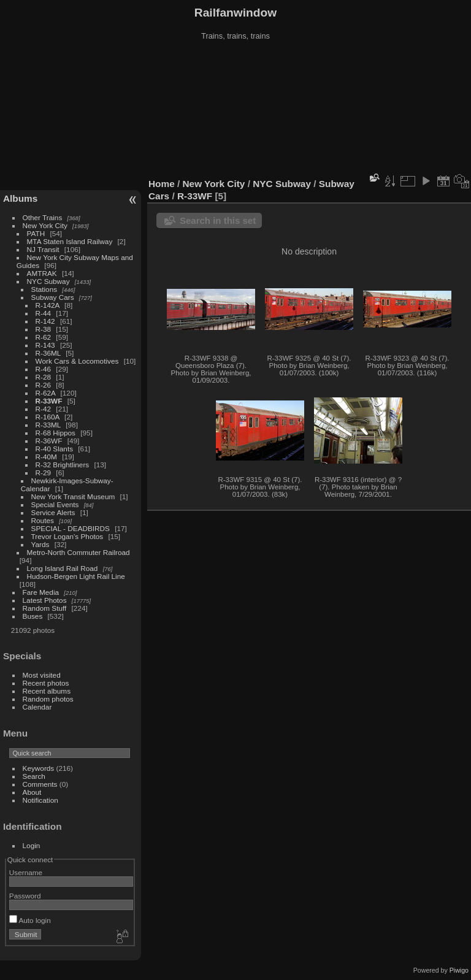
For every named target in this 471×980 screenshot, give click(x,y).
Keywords (39, 768)
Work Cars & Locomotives (77, 361)
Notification (40, 800)
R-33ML (48, 425)
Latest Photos (45, 600)
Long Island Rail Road (63, 568)
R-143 (45, 345)
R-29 (44, 473)
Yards (40, 544)
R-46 (44, 369)
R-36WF (49, 441)
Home (162, 184)
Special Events (55, 504)
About (32, 792)
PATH (36, 233)
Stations (44, 289)
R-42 (44, 409)
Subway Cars (53, 297)
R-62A (46, 393)
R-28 (44, 377)
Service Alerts (53, 512)
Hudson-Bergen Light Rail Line (76, 576)
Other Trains (43, 217)
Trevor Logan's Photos (67, 536)
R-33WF (49, 401)
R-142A (48, 305)
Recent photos (46, 683)
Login (32, 845)
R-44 (44, 313)
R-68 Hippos (56, 433)
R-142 (45, 321)
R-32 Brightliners (63, 465)
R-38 (44, 329)
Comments (40, 784)
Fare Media (41, 592)
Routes (43, 520)
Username (26, 872)
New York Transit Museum (73, 496)
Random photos (48, 699)
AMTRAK (42, 273)
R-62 (44, 337)
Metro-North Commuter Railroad (78, 552)
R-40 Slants (54, 449)
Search (34, 776)
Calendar (37, 707)
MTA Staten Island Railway (70, 241)
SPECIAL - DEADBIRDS (71, 528)
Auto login (30, 920)
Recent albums (47, 691)
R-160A (48, 417)
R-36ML (48, 353)
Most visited (42, 675)
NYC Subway (48, 281)
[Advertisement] (236, 110)
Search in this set (218, 220)
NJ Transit (43, 249)
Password (25, 896)
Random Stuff (45, 608)
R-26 (44, 385)
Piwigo (459, 970)
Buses (33, 616)
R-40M (46, 457)
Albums (20, 198)
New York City (45, 225)
